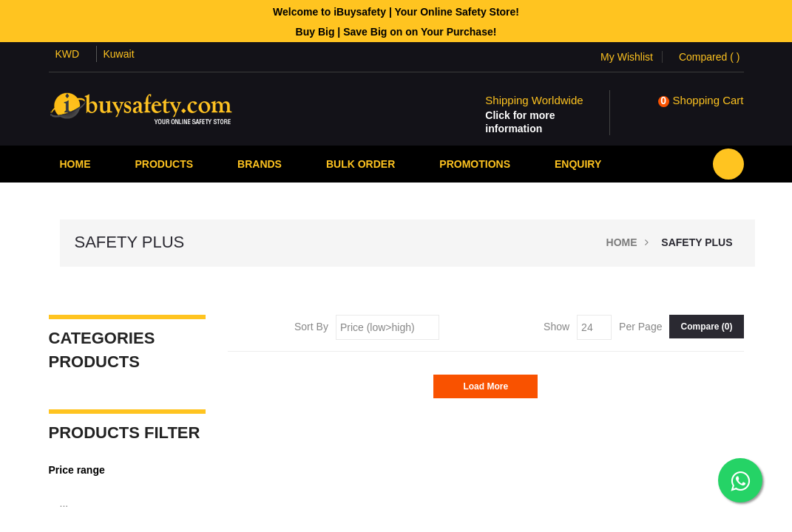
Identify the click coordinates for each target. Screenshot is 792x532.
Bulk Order (361, 164)
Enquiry (578, 164)
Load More (485, 386)
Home (75, 164)
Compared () (710, 57)
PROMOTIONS (475, 164)
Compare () (706, 327)
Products (165, 164)
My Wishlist (627, 57)
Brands (260, 164)
